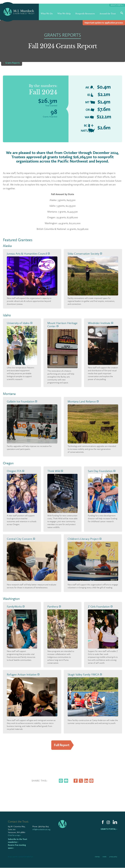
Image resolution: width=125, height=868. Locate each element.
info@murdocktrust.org (41, 830)
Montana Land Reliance (83, 401)
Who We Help (64, 14)
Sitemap (97, 857)
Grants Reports (13, 63)
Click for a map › (14, 835)
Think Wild (55, 471)
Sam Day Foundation (102, 471)
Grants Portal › (109, 829)
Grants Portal (117, 5)
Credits (104, 857)
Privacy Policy (113, 857)
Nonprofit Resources (85, 14)
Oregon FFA (15, 471)
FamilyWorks (16, 607)
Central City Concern (21, 539)
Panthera (54, 607)
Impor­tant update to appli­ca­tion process (104, 23)
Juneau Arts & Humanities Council (28, 254)
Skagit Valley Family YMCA (85, 675)
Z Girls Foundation (100, 607)
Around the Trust (108, 14)
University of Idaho (20, 323)
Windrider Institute (100, 323)
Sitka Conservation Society (85, 254)
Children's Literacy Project (84, 539)
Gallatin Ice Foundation (22, 401)
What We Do (47, 14)
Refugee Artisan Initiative (23, 675)
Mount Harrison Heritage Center (62, 325)
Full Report (62, 745)
